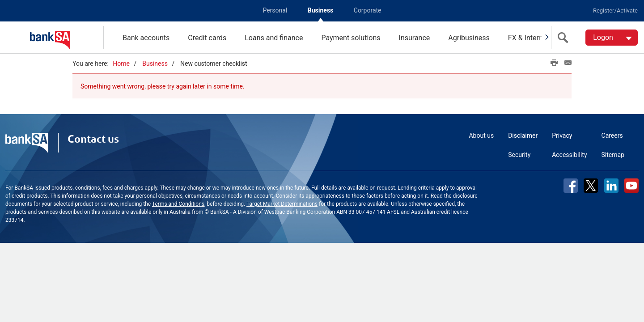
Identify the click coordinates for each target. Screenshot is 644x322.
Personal (275, 10)
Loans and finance (274, 38)
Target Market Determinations (282, 204)
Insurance (415, 38)
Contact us (93, 139)
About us (481, 136)
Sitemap (613, 155)
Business (320, 10)
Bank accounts (146, 38)
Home (121, 64)
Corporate (368, 10)
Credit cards (207, 38)
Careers (612, 136)
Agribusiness (469, 38)
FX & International (536, 38)
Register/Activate (615, 11)
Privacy (562, 136)
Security (519, 155)
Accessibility (569, 155)
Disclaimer (523, 136)
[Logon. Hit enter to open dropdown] (612, 38)
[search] (565, 38)
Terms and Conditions (178, 204)
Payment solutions (351, 38)
